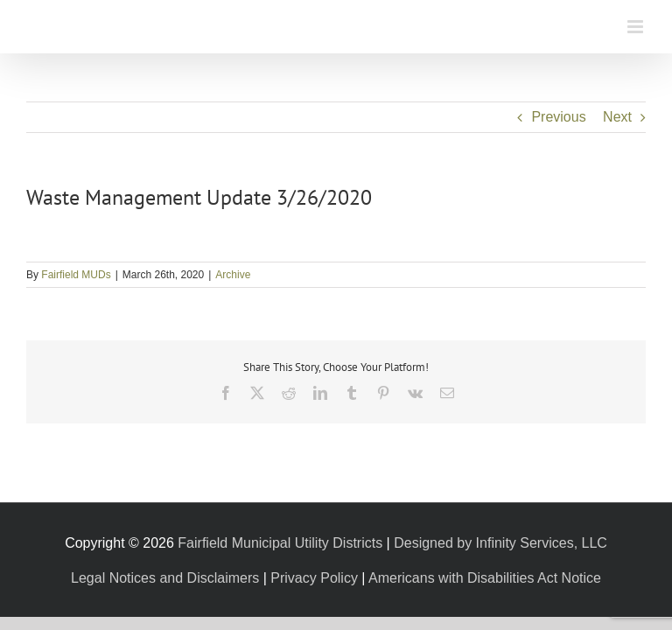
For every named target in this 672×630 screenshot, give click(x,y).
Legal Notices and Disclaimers (165, 578)
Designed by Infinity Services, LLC (500, 543)
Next (617, 117)
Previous (558, 117)
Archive (233, 275)
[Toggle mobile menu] (637, 27)
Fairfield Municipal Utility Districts (280, 543)
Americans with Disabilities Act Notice (485, 578)
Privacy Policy (314, 578)
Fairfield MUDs (76, 275)
